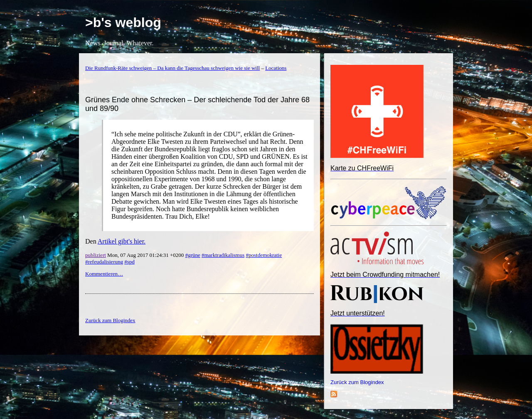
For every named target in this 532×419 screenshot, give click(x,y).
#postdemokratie (264, 255)
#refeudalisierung (104, 262)
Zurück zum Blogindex (357, 382)
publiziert (96, 255)
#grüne (193, 255)
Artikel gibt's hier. (122, 241)
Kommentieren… (104, 274)
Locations (276, 68)
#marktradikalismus (223, 255)
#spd (129, 262)
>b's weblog (123, 22)
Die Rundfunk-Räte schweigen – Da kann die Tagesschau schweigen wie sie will (172, 68)
